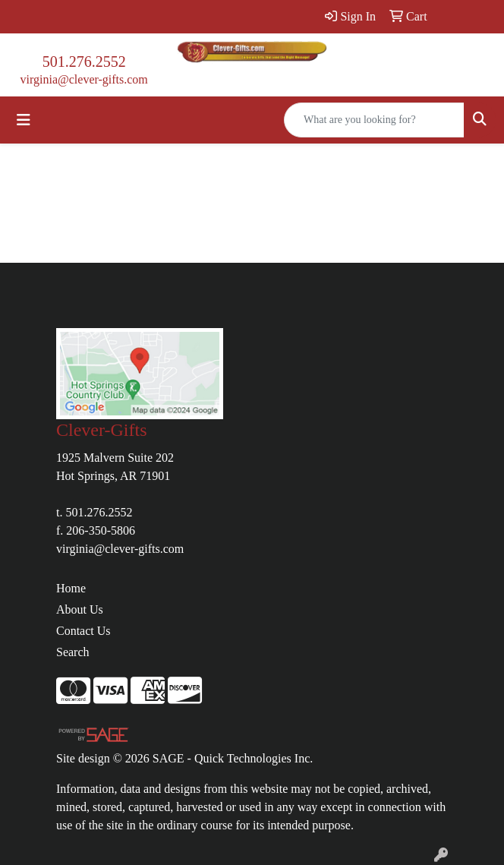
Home (71, 588)
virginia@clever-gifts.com (84, 79)
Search (73, 652)
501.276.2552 (84, 62)
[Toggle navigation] (24, 120)
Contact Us (83, 631)
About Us (80, 609)
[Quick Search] (374, 120)
